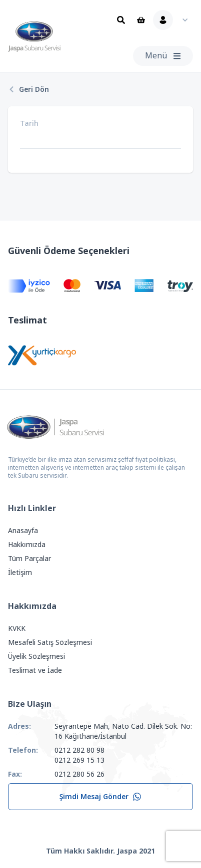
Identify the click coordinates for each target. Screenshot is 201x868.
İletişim (20, 573)
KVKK (17, 628)
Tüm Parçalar (29, 559)
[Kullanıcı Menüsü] (173, 20)
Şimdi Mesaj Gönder (101, 797)
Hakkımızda (27, 545)
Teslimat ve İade (35, 670)
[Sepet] (141, 20)
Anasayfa (23, 531)
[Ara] (121, 20)
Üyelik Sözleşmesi (36, 656)
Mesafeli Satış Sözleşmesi (50, 642)
